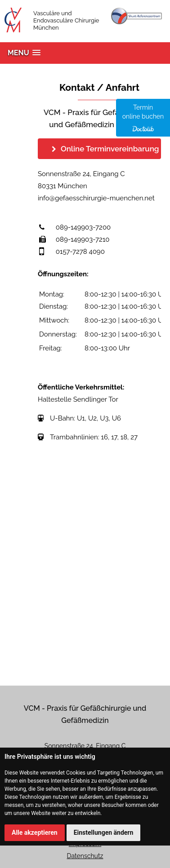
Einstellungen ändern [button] (104, 833)
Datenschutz (85, 856)
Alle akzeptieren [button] (35, 833)
